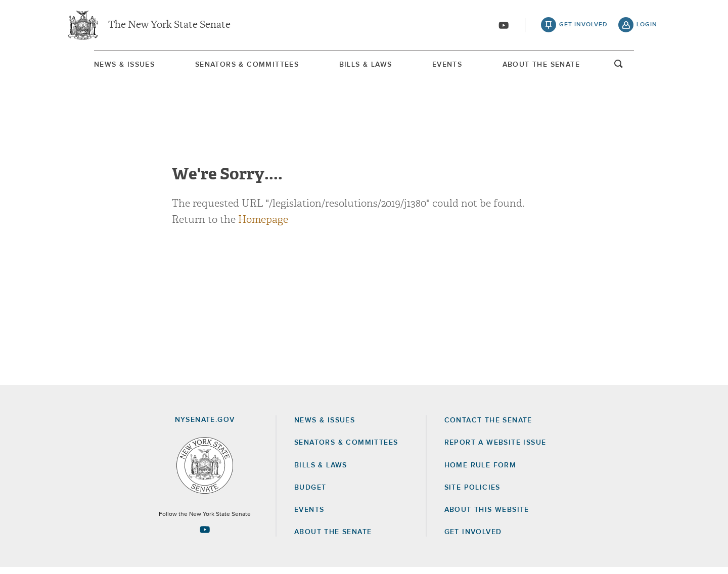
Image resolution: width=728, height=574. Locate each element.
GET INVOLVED (473, 539)
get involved (583, 25)
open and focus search (647, 67)
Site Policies (472, 494)
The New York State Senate (169, 25)
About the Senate (333, 539)
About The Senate (564, 65)
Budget (310, 494)
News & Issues (96, 65)
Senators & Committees (231, 65)
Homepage (263, 226)
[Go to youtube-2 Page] (205, 536)
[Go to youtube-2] (504, 26)
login (647, 25)
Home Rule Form (481, 472)
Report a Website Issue (495, 449)
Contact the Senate (488, 427)
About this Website (487, 516)
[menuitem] (96, 65)
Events (457, 65)
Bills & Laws (363, 65)
